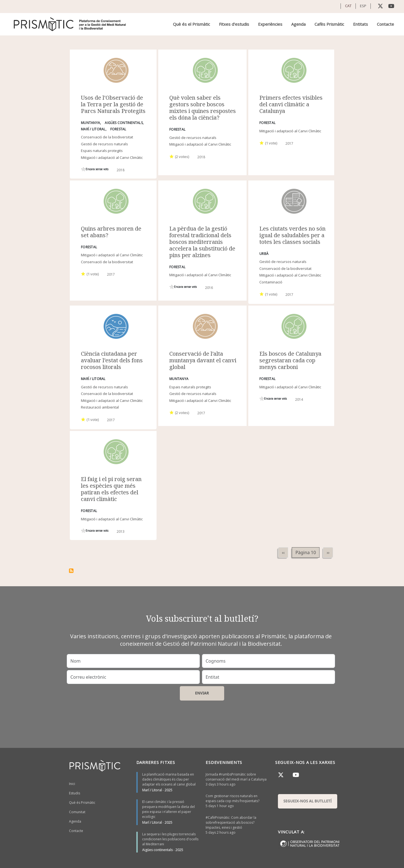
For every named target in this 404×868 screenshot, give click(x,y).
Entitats (360, 24)
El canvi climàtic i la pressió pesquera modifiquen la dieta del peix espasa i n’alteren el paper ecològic (168, 809)
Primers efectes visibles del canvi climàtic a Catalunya (291, 104)
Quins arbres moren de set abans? (111, 232)
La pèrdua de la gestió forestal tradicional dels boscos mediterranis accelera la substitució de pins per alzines (202, 242)
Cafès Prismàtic (329, 24)
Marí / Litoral (152, 790)
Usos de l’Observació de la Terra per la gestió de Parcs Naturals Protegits (113, 104)
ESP (363, 6)
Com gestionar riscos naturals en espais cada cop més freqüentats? (232, 798)
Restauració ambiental (100, 407)
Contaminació (271, 282)
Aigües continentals (157, 850)
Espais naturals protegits (102, 151)
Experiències (270, 24)
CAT (348, 6)
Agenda (298, 24)
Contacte (385, 24)
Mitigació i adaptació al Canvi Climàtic (112, 157)
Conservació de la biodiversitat (107, 137)
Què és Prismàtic (82, 803)
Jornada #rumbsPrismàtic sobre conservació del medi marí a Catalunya (236, 777)
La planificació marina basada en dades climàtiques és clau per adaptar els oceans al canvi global (169, 779)
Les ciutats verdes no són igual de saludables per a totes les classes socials (292, 235)
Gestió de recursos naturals (104, 144)
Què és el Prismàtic (191, 24)
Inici (72, 784)
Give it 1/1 (83, 169)
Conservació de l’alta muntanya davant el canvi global (203, 360)
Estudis (75, 793)
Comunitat (77, 812)
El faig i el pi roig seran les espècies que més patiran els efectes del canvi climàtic (111, 489)
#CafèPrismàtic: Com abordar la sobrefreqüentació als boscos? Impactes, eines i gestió (231, 822)
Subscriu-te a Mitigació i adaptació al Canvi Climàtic (71, 571)
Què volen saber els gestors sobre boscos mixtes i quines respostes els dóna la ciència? (203, 108)
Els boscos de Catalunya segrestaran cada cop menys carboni (290, 360)
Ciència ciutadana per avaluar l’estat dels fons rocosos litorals (112, 360)
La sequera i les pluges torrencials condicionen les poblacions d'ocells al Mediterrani (170, 839)
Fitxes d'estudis (234, 24)
